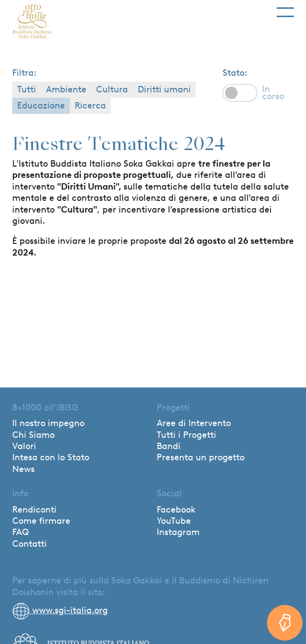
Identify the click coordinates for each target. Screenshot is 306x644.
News (23, 469)
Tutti (27, 89)
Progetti (173, 408)
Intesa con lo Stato (51, 457)
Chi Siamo (33, 435)
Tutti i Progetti (186, 435)
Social (169, 494)
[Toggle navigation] (285, 9)
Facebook (176, 510)
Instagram (178, 532)
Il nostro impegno (48, 423)
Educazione (41, 106)
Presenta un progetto (201, 457)
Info (20, 494)
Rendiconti (34, 510)
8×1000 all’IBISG (45, 408)
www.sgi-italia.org (60, 610)
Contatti (30, 544)
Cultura (112, 89)
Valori (24, 446)
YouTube (174, 521)
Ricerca (90, 106)
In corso (273, 93)
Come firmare (41, 521)
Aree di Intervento (194, 423)
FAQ (20, 532)
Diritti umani (164, 89)
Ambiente (66, 89)
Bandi (169, 446)
